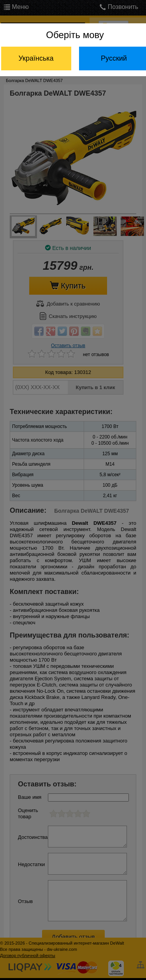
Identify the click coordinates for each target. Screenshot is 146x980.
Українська (36, 58)
